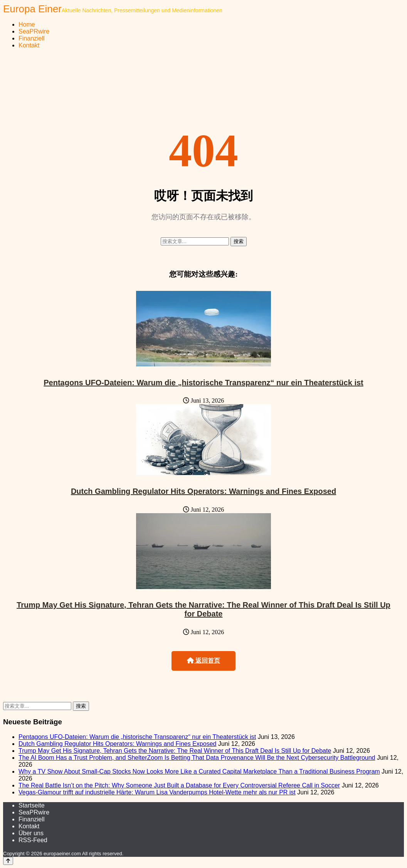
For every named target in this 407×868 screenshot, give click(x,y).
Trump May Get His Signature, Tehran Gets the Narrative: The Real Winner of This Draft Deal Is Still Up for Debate (203, 609)
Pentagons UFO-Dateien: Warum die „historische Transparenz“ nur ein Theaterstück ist (203, 383)
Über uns (31, 833)
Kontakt (29, 45)
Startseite (32, 805)
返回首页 (203, 661)
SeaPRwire (34, 31)
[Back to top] (8, 861)
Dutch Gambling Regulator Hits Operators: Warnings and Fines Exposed (203, 491)
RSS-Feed (33, 840)
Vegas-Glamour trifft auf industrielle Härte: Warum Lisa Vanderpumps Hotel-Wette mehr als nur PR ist (157, 792)
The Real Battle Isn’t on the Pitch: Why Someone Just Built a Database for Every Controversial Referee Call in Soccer (179, 785)
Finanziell (32, 38)
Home (27, 24)
